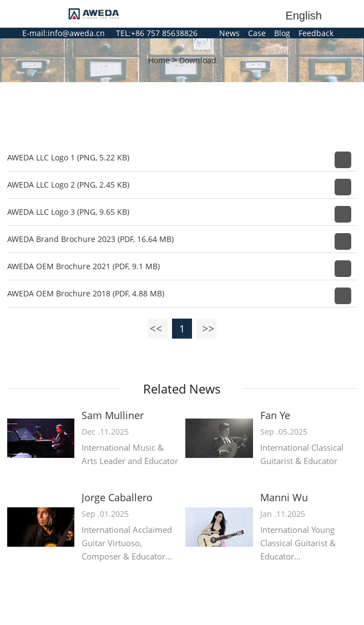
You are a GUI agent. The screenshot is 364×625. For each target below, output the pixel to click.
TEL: (123, 33)
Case (257, 33)
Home (159, 60)
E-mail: (35, 33)
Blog (282, 33)
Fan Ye (275, 415)
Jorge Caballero (117, 498)
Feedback (316, 33)
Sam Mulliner (113, 415)
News (229, 33)
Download (198, 60)
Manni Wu (284, 498)
